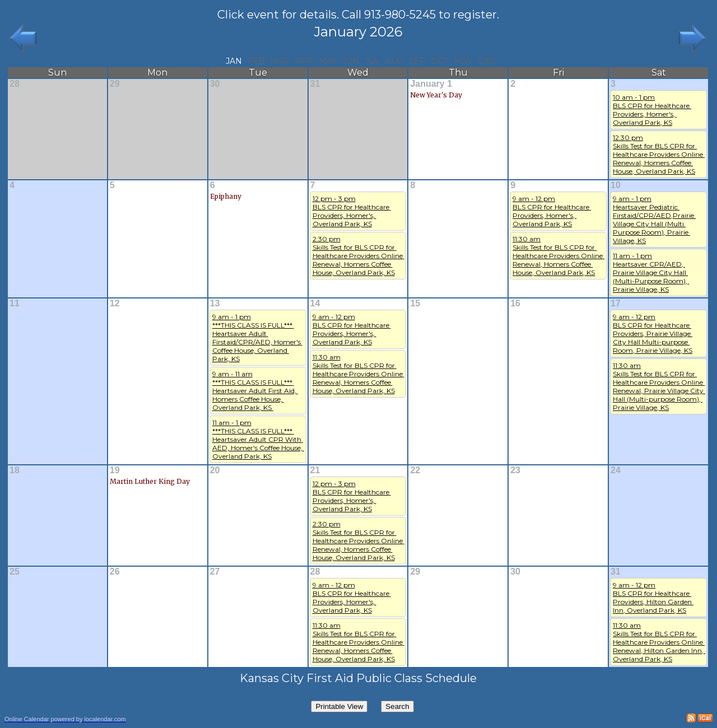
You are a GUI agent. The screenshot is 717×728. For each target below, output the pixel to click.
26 (115, 571)
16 (515, 303)
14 (315, 303)
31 (315, 84)
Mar (280, 61)
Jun (351, 61)
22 (415, 470)
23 (515, 470)
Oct (440, 61)
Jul (372, 61)
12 (115, 303)
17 (616, 303)
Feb (256, 61)
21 (315, 470)
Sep (417, 61)
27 (215, 571)
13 (215, 303)
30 (215, 84)
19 (115, 470)
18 (15, 470)
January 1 (431, 84)
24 (616, 470)
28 (15, 84)
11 (15, 303)
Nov (463, 61)
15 (415, 303)
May (328, 61)
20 (215, 470)
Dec (487, 61)
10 (616, 185)
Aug (394, 61)
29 (115, 84)
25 (15, 571)
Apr (304, 61)
